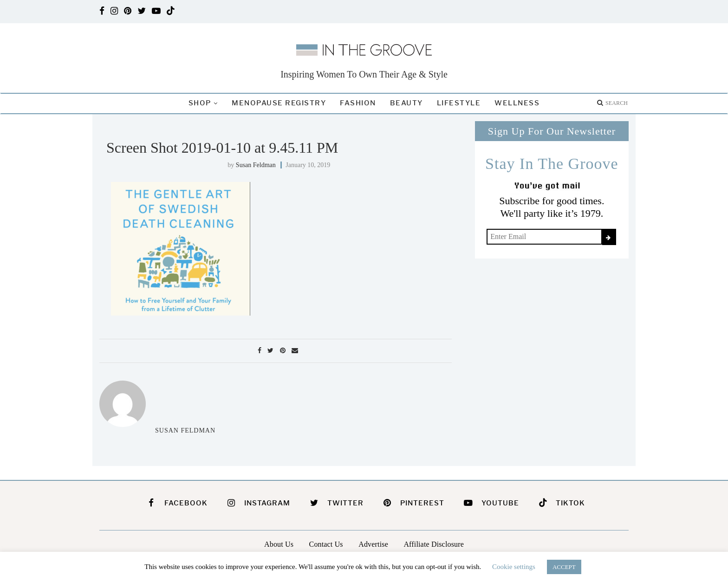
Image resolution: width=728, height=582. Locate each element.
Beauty (406, 103)
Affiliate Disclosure (434, 544)
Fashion (358, 103)
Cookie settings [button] (514, 567)
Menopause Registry (279, 103)
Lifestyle (459, 103)
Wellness (517, 103)
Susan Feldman (256, 165)
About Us (279, 544)
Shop (200, 103)
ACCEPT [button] (564, 567)
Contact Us (326, 544)
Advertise (373, 544)
